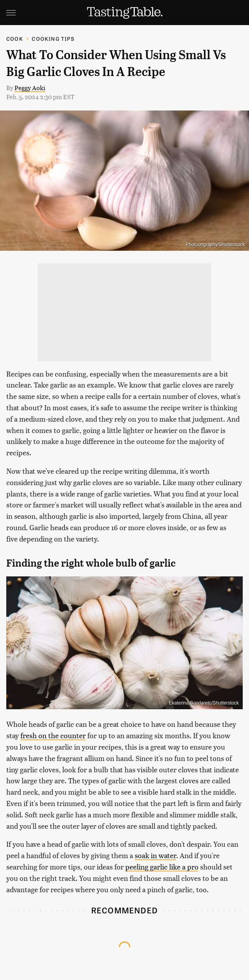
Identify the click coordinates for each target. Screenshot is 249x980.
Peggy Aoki (30, 88)
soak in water (155, 855)
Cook (15, 39)
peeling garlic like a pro (162, 867)
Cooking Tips (53, 39)
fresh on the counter (53, 735)
